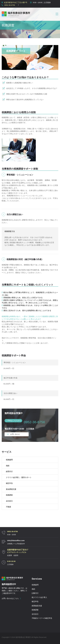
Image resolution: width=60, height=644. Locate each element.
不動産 (8, 507)
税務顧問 (9, 460)
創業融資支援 (37, 606)
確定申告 (9, 483)
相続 (8, 466)
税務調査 (9, 495)
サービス (16, 34)
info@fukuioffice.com (16, 540)
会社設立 (9, 501)
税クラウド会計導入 (39, 597)
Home (4, 34)
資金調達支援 (11, 489)
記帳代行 (35, 593)
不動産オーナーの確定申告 (42, 618)
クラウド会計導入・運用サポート (19, 477)
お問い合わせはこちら (10, 598)
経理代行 (9, 471)
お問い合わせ (13, 434)
